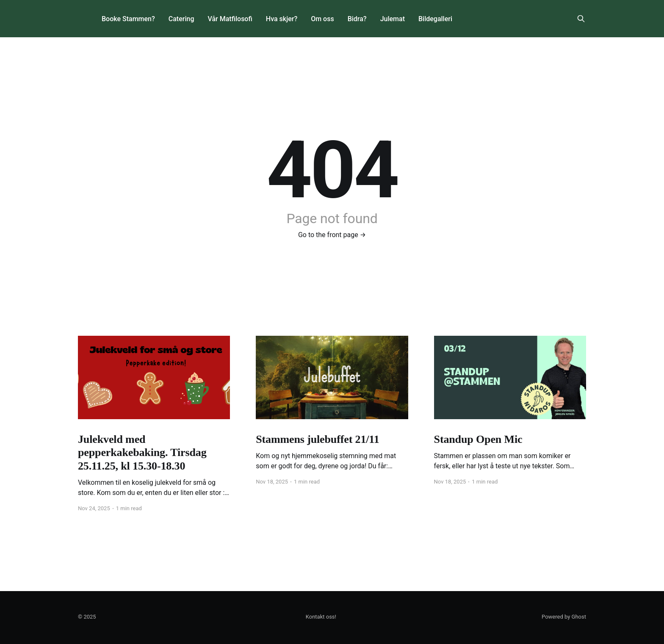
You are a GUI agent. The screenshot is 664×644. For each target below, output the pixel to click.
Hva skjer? (282, 19)
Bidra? (357, 19)
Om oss (322, 19)
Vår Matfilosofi (230, 19)
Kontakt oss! (321, 617)
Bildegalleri (435, 19)
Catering (181, 19)
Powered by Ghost (564, 617)
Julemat (393, 19)
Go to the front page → (332, 235)
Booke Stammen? (128, 19)
